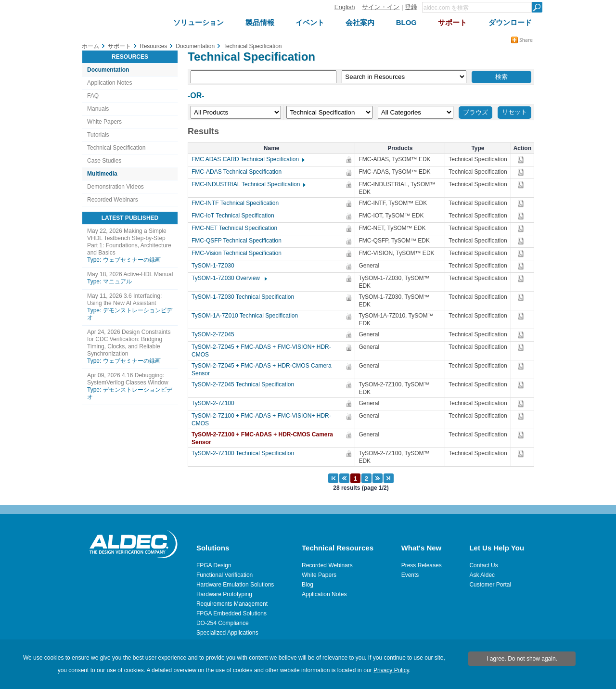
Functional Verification (225, 575)
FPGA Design (214, 565)
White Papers (104, 122)
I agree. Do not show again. (522, 659)
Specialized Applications (227, 633)
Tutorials (98, 135)
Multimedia (102, 174)
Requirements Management (232, 604)
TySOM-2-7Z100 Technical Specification (245, 453)
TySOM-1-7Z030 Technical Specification (245, 297)
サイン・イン (381, 7)
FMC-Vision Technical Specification (239, 253)
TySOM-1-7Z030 (215, 266)
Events (410, 575)
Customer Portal (490, 585)
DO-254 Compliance (223, 623)
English (345, 7)
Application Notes (109, 83)
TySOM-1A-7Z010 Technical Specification (247, 316)
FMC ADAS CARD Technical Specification (248, 159)
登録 (411, 7)
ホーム (90, 46)
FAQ (93, 96)
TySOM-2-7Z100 (215, 403)
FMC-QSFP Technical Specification (239, 241)
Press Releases (422, 565)
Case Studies (104, 161)
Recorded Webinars (113, 200)
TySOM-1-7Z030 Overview (229, 278)
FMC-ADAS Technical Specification (239, 172)
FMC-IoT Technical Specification (235, 216)
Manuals (98, 109)
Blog (308, 585)
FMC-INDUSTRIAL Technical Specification (248, 184)
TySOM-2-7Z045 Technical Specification (245, 384)
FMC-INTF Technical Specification (237, 203)
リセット (514, 112)
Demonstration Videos (115, 187)
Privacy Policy (391, 670)
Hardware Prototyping (224, 594)
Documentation (108, 70)
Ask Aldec (482, 575)
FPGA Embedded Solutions (231, 613)
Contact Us (483, 565)
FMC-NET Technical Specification (237, 228)
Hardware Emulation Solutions (235, 585)
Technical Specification (116, 148)
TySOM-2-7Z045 (215, 334)
